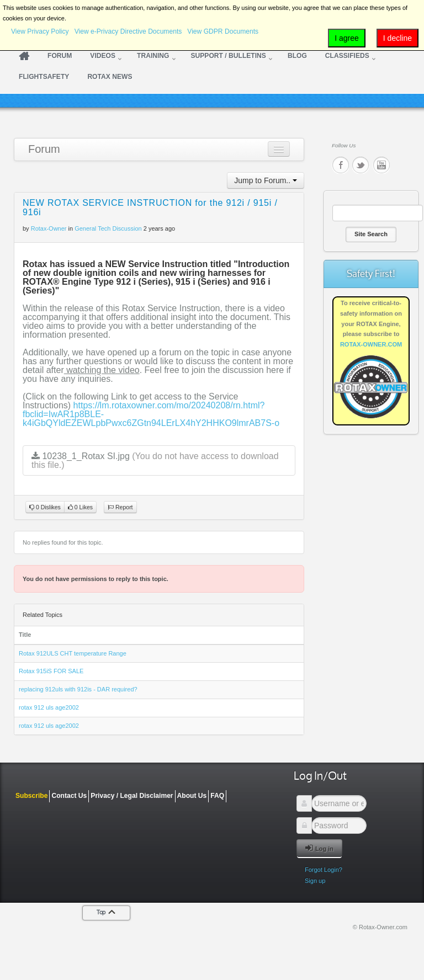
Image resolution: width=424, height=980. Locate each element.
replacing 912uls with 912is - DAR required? (78, 689)
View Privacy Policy (40, 31)
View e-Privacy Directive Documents (128, 31)
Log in (319, 848)
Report (120, 507)
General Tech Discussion (108, 228)
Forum (44, 149)
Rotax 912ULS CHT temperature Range (73, 653)
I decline (397, 38)
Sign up (315, 881)
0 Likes (80, 507)
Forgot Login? (324, 870)
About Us (192, 796)
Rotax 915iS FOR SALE (51, 671)
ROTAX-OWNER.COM (371, 344)
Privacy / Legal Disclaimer (132, 796)
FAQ (217, 796)
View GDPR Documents (223, 31)
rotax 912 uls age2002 (49, 707)
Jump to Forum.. (266, 180)
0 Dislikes (45, 507)
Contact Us (69, 796)
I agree (347, 38)
